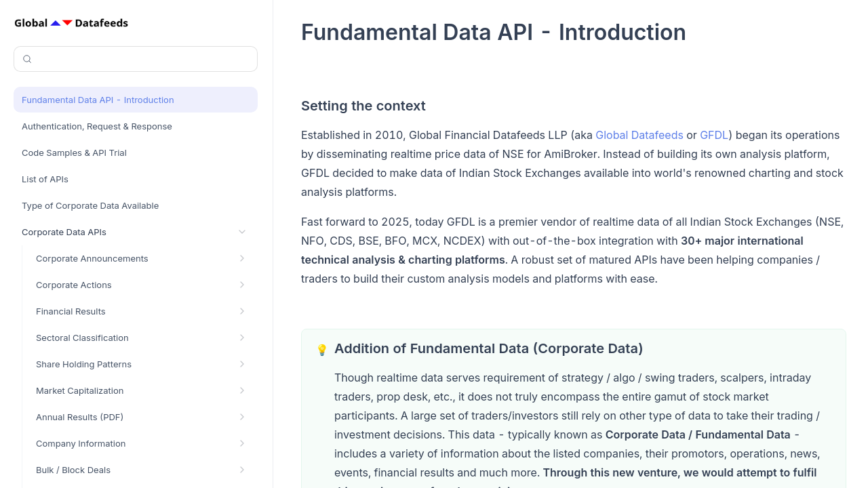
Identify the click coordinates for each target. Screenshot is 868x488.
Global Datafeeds (639, 135)
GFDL (714, 135)
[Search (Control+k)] (136, 59)
